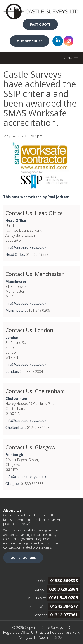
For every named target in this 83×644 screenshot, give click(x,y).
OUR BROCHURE (29, 41)
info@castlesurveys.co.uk (26, 247)
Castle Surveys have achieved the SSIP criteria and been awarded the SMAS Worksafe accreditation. (40, 98)
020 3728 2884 (63, 589)
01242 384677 (64, 606)
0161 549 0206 (63, 598)
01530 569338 (64, 580)
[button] (68, 58)
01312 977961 (64, 615)
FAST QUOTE (40, 24)
